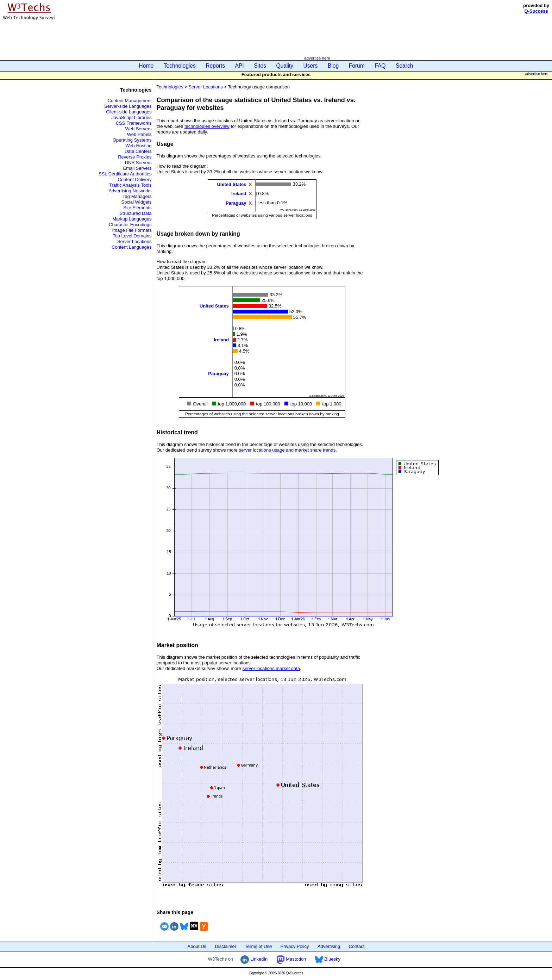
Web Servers (139, 129)
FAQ (380, 66)
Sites (260, 66)
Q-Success (536, 11)
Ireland (239, 194)
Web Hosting (138, 146)
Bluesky (328, 959)
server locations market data (271, 668)
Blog (333, 66)
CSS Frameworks (134, 123)
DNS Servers (138, 163)
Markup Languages (132, 219)
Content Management (129, 101)
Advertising (329, 946)
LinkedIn (254, 959)
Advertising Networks (130, 191)
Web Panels (139, 134)
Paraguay (236, 203)
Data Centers (138, 151)
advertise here (317, 58)
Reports (215, 66)
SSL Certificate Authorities (125, 174)
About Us (197, 946)
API (240, 66)
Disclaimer (225, 946)
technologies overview (207, 126)
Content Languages (131, 247)
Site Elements (137, 208)
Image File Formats (132, 230)
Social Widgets (137, 202)
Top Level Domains (132, 236)
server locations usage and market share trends (287, 450)
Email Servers (137, 168)
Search (404, 66)
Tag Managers (137, 196)
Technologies (180, 66)
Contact (357, 946)
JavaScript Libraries (131, 117)
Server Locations (134, 241)
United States (231, 184)
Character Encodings (130, 225)
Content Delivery (134, 179)
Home (146, 66)
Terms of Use (259, 946)
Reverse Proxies (135, 157)
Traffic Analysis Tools (130, 185)
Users (311, 66)
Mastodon (291, 959)
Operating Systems (132, 140)
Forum (357, 66)
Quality (285, 66)
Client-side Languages (129, 112)
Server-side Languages (128, 106)
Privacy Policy (295, 946)
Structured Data (135, 213)
